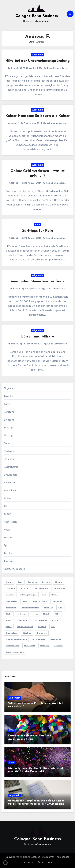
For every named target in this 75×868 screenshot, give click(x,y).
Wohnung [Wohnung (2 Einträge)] (45, 646)
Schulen (8, 538)
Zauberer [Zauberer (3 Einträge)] (59, 646)
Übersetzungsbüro (14, 569)
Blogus (46, 857)
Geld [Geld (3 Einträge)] (44, 595)
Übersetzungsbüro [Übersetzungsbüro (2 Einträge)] (15, 652)
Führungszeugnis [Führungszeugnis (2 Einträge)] (28, 595)
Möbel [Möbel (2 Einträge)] (57, 614)
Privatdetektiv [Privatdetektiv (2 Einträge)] (40, 620)
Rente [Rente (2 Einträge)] (9, 627)
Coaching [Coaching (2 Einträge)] (10, 588)
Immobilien (10, 490)
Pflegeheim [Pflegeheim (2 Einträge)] (22, 620)
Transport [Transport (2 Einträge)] (42, 633)
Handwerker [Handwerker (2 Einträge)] (11, 601)
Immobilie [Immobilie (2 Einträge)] (57, 601)
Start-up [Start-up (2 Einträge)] (27, 633)
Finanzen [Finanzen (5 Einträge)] (10, 595)
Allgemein (38, 55)
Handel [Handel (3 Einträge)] (55, 595)
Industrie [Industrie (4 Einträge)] (49, 608)
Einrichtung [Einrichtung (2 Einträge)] (59, 588)
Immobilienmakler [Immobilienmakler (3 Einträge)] (30, 608)
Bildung (8, 428)
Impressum (29, 862)
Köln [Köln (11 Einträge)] (60, 608)
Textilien (9, 553)
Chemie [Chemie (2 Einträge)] (59, 582)
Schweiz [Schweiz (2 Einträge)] (42, 627)
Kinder (7, 498)
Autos (7, 404)
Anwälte (8, 396)
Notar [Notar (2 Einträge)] (8, 620)
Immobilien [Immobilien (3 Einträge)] (11, 608)
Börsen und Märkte (38, 337)
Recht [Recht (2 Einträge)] (55, 620)
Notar (7, 530)
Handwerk (10, 483)
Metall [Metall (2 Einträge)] (46, 614)
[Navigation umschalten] (4, 14)
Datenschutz (45, 862)
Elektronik (9, 451)
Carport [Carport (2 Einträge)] (46, 582)
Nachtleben (10, 522)
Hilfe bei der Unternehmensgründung (37, 61)
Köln (37, 225)
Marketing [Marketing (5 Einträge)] (22, 614)
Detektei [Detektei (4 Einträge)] (24, 588)
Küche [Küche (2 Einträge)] (9, 614)
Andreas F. (13, 68)
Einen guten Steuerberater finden (38, 281)
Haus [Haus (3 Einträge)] (25, 601)
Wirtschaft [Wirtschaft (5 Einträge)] (30, 646)
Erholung (9, 459)
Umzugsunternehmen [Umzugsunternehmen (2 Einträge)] (16, 639)
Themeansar (62, 857)
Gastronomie (11, 467)
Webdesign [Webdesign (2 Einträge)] (56, 639)
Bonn (7, 443)
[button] (5, 863)
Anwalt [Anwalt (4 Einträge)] (9, 582)
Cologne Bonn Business (37, 16)
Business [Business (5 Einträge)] (32, 582)
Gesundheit (10, 475)
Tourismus (10, 561)
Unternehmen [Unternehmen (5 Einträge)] (39, 639)
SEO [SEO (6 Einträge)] (53, 627)
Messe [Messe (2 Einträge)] (35, 614)
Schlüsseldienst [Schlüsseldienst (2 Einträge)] (25, 627)
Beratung (9, 412)
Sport (7, 545)
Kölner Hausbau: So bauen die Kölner (38, 116)
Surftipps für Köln (37, 231)
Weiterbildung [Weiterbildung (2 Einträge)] (12, 646)
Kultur (7, 514)
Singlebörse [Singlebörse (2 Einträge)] (12, 633)
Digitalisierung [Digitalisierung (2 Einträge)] (41, 588)
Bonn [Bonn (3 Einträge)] (20, 582)
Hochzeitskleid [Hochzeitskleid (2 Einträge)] (40, 601)
